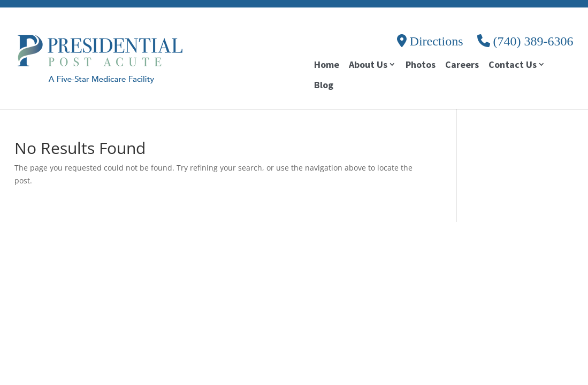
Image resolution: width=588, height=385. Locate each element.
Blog (324, 86)
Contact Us (513, 66)
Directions (430, 41)
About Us (368, 66)
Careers (462, 66)
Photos (421, 66)
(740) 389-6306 (525, 41)
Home (327, 66)
